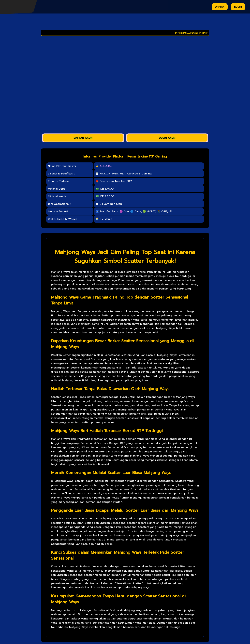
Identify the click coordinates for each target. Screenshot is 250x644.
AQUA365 (106, 166)
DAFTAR (220, 7)
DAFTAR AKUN (83, 138)
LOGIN (238, 7)
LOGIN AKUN (167, 138)
